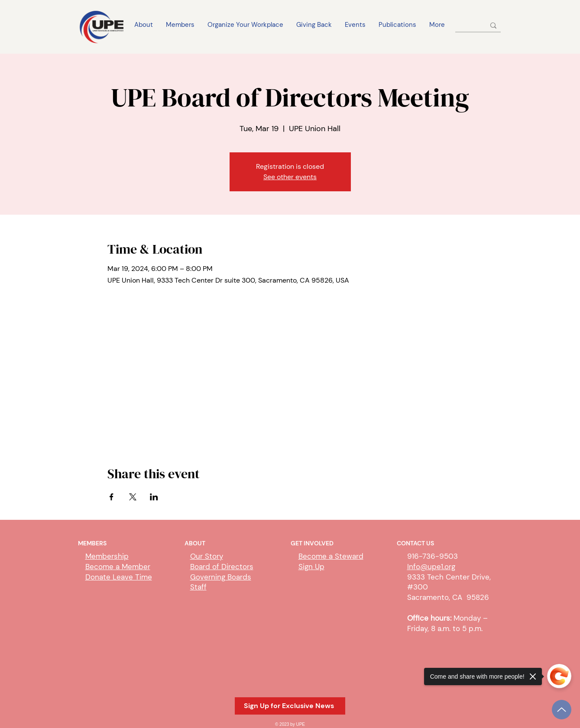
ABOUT (195, 543)
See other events (290, 177)
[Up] (562, 710)
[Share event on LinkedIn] (154, 497)
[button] (290, 706)
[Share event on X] (133, 497)
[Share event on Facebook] (112, 497)
